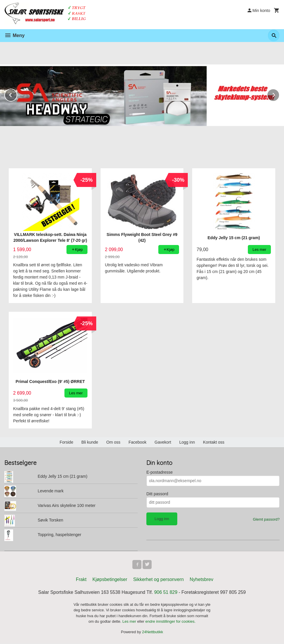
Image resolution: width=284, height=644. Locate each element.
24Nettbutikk (152, 632)
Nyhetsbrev (202, 580)
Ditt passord (157, 494)
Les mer (130, 622)
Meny (14, 35)
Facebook (137, 442)
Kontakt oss (214, 442)
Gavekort (163, 442)
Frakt (81, 580)
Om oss (113, 442)
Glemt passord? (266, 519)
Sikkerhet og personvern (158, 580)
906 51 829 (166, 593)
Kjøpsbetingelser (110, 580)
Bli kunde (90, 442)
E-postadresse (159, 472)
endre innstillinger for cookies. (171, 622)
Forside (66, 442)
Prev (17, 94)
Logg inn (187, 442)
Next (279, 94)
